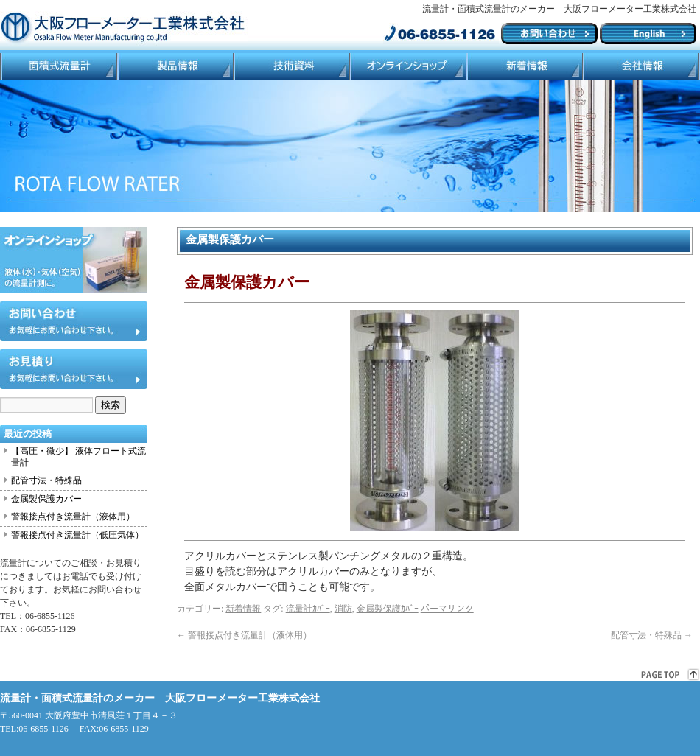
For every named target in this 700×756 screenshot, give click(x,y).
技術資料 (291, 66)
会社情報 (641, 66)
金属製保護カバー (46, 499)
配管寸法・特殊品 (652, 635)
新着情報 (243, 609)
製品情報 (175, 66)
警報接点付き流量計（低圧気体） (77, 535)
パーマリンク (447, 609)
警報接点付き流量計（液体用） (244, 635)
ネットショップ (407, 66)
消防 (343, 609)
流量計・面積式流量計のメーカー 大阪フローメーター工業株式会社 (160, 698)
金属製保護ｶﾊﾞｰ (388, 609)
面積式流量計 (58, 66)
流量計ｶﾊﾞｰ (308, 609)
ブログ (524, 66)
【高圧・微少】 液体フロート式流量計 (78, 457)
